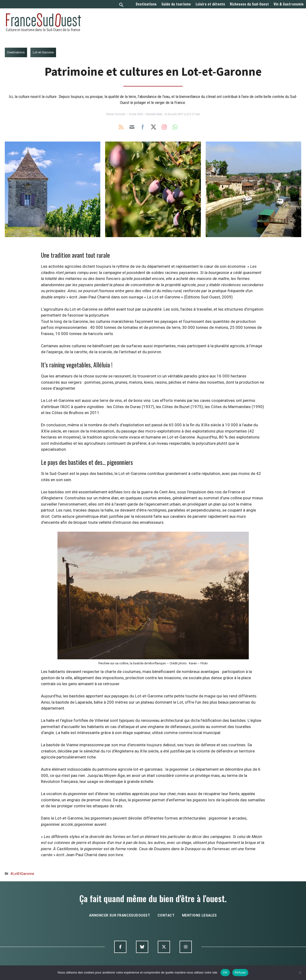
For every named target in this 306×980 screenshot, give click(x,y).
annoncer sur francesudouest (120, 915)
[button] (121, 5)
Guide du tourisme (176, 4)
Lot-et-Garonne (43, 52)
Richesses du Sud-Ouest (249, 4)
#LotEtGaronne (22, 874)
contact (166, 915)
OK (225, 972)
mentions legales (199, 915)
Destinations (146, 4)
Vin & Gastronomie (289, 4)
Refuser (240, 972)
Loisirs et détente (210, 4)
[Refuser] (300, 973)
